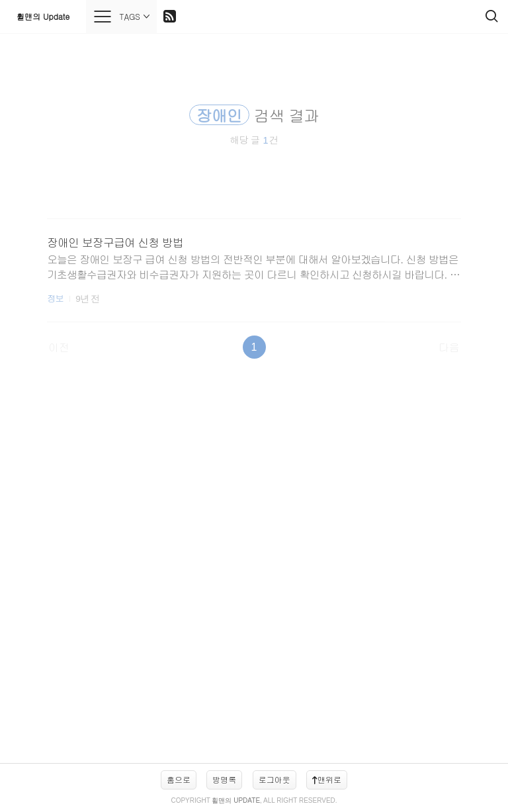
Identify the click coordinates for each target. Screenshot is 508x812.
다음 (449, 347)
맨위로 (327, 779)
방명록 (224, 779)
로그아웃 (275, 779)
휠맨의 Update (43, 16)
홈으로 (179, 779)
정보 (55, 298)
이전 (59, 347)
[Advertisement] (254, 568)
